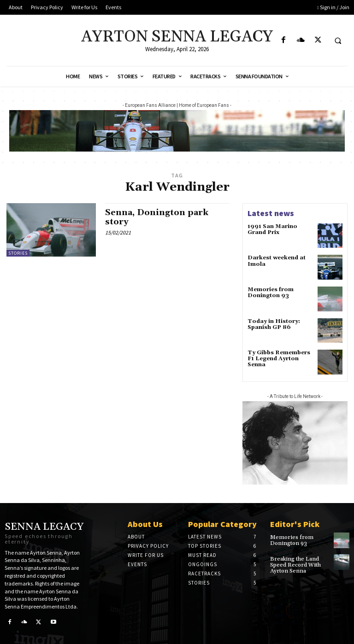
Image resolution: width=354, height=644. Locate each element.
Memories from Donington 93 (271, 293)
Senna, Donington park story (157, 217)
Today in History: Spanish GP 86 (274, 324)
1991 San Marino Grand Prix (272, 229)
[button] (338, 41)
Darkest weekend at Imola (277, 261)
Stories (18, 253)
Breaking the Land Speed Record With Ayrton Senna (295, 565)
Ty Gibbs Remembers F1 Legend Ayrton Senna (279, 359)
